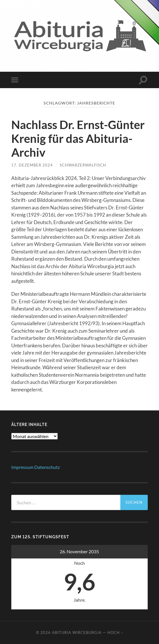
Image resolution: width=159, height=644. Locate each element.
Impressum (22, 467)
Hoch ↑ (115, 632)
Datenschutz (47, 467)
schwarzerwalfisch (83, 165)
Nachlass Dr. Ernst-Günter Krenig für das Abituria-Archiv (78, 139)
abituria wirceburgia (77, 632)
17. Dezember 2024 (32, 165)
